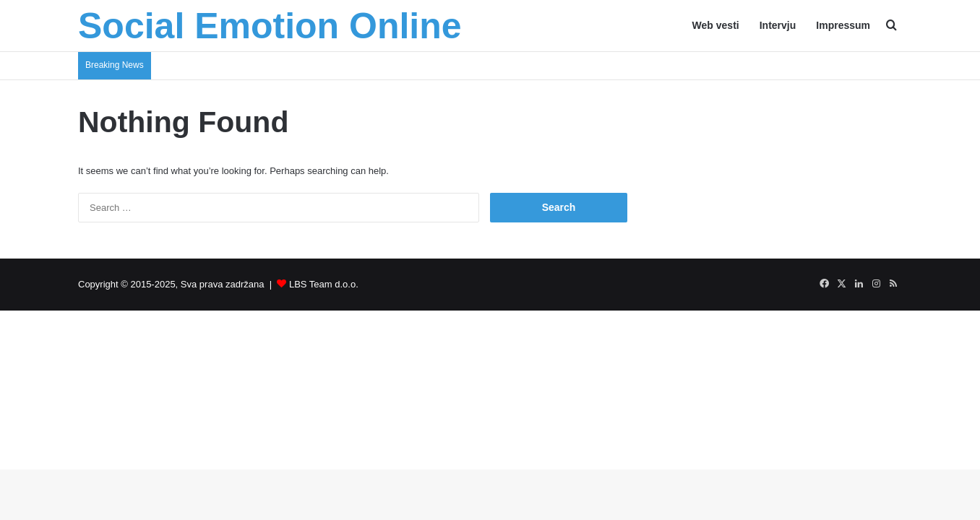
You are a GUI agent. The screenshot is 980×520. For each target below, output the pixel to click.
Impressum (843, 25)
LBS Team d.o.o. (324, 284)
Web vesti (716, 25)
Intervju (778, 25)
